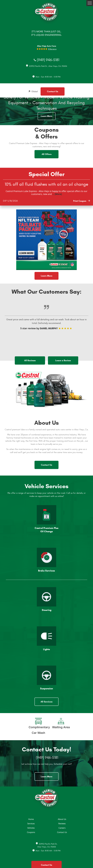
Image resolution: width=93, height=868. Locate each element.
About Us (62, 819)
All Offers (47, 154)
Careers (62, 828)
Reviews (62, 824)
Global (35, 92)
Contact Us (53, 91)
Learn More (47, 116)
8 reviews (52, 49)
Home (31, 819)
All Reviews (30, 360)
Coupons (31, 832)
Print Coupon (80, 201)
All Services (46, 702)
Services (31, 824)
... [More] (57, 194)
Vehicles (31, 828)
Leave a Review (63, 360)
